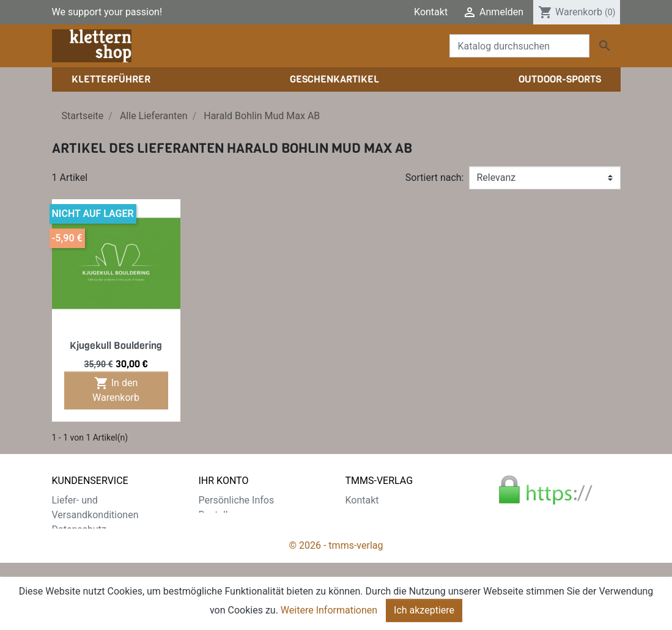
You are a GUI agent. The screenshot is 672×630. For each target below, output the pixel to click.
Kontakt (431, 12)
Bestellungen (227, 515)
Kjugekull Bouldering (116, 346)
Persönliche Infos (237, 500)
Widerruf (71, 559)
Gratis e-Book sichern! (99, 573)
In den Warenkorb (116, 390)
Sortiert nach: (435, 178)
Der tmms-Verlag (382, 515)
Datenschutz (79, 529)
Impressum (370, 529)
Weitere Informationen (329, 610)
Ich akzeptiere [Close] (424, 610)
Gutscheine (223, 559)
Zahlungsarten (83, 544)
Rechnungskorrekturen (248, 529)
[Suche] (519, 46)
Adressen (219, 544)
